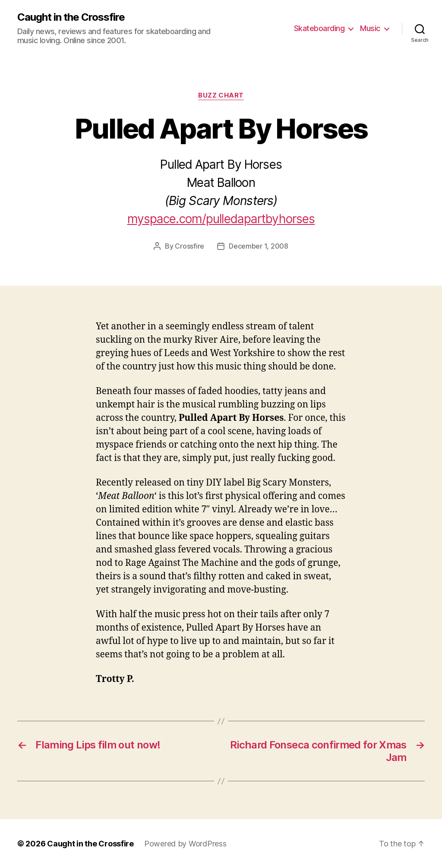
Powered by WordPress (185, 844)
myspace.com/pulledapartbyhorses (221, 219)
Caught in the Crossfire (71, 17)
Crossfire (189, 246)
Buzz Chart (221, 95)
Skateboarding (319, 28)
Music (370, 28)
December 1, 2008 (259, 246)
